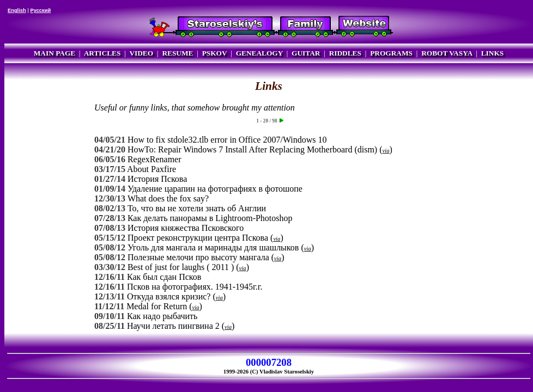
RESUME (177, 53)
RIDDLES (345, 53)
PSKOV (215, 53)
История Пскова (157, 179)
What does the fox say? (168, 198)
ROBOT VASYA (447, 53)
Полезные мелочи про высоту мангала (198, 257)
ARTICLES (102, 53)
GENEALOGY (259, 53)
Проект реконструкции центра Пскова (198, 238)
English (17, 10)
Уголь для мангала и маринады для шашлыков (213, 247)
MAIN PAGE (54, 53)
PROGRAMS (391, 53)
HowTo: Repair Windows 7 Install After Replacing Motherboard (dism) (252, 149)
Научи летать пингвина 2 (173, 326)
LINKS (492, 53)
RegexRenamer (155, 159)
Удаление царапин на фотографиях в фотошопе (215, 189)
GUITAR (306, 53)
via (386, 151)
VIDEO (141, 53)
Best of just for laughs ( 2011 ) (181, 267)
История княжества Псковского (186, 228)
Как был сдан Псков (164, 277)
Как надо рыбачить (162, 316)
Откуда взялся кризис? (169, 296)
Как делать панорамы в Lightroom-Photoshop (210, 218)
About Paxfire (152, 169)
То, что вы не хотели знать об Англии (197, 208)
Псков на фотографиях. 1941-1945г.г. (195, 287)
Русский (40, 10)
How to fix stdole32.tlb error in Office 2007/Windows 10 (227, 140)
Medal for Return (157, 306)
